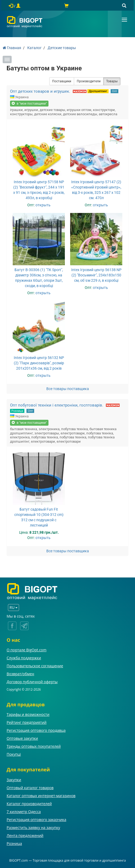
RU (13, 607)
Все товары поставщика (68, 389)
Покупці (14, 754)
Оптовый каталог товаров (30, 788)
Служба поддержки (24, 658)
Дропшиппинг (98, 91)
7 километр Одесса (24, 812)
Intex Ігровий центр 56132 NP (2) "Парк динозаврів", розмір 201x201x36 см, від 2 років (39, 363)
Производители (89, 81)
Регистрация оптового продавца (36, 730)
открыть (43, 205)
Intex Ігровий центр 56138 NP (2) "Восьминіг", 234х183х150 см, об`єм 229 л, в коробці (96, 275)
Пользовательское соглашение (35, 666)
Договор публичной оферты (32, 682)
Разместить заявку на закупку (33, 828)
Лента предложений (25, 835)
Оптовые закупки (22, 738)
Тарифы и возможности (28, 714)
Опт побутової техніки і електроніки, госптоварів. (57, 405)
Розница (17, 411)
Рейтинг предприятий (27, 722)
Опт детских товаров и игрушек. (40, 91)
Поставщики (62, 81)
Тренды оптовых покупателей (34, 746)
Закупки (14, 780)
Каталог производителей (29, 804)
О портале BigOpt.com (26, 650)
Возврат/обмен (20, 674)
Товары (112, 81)
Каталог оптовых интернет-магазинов (41, 796)
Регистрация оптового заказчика (36, 820)
